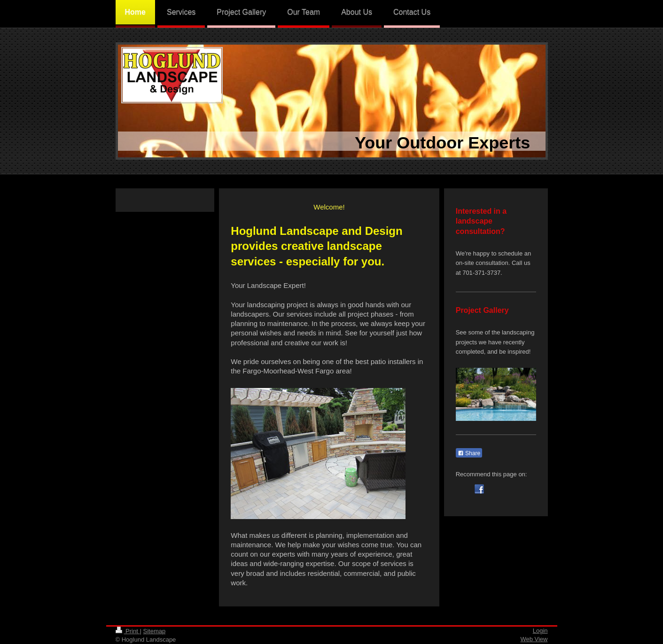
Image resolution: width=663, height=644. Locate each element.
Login (540, 631)
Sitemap (154, 631)
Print (128, 631)
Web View (534, 639)
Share (469, 453)
